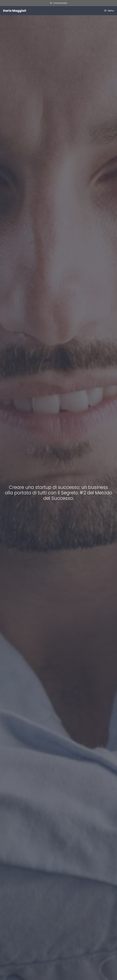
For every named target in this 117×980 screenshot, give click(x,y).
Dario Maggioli (15, 11)
